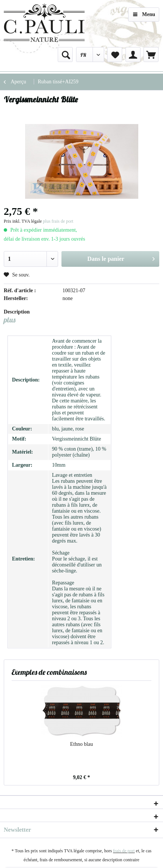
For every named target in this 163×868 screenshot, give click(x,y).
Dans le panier (121, 257)
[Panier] (151, 55)
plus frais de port (58, 221)
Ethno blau (81, 744)
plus (10, 320)
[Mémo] (115, 55)
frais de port (124, 851)
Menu (144, 13)
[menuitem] (65, 55)
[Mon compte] (133, 55)
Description (17, 312)
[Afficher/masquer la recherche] (65, 55)
